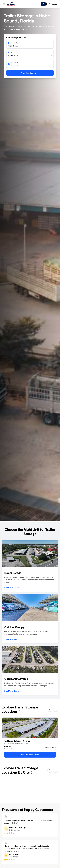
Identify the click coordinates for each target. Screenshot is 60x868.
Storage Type (15, 43)
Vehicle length (16, 63)
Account (52, 4)
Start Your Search (12, 588)
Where (12, 52)
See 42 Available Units (30, 755)
